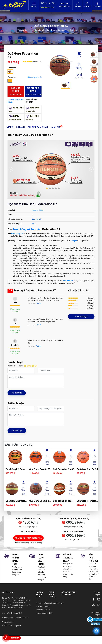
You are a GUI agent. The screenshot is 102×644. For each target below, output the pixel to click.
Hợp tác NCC (16, 613)
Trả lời (39, 304)
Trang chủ (22, 30)
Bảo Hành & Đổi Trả (43, 610)
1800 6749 (31, 522)
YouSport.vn (68, 281)
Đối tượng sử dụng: (15, 219)
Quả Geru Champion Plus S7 (16, 501)
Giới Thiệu (6, 613)
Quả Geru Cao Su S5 (87, 469)
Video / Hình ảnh (16, 127)
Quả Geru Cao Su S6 (64, 469)
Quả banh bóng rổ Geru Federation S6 (63, 501)
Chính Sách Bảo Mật (56, 603)
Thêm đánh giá (81, 316)
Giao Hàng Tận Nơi (43, 606)
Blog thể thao (7, 622)
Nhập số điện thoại (28, 538)
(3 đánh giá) (37, 62)
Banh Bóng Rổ (40, 30)
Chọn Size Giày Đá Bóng (45, 603)
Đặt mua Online (16, 91)
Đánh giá (55, 127)
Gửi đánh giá (17, 393)
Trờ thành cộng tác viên (12, 618)
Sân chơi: (11, 210)
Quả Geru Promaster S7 (88, 501)
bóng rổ (74, 241)
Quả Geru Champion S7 (40, 501)
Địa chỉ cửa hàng (34, 91)
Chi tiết (38, 127)
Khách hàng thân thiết (44, 613)
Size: (10, 215)
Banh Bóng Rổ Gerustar (56, 30)
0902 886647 (76, 522)
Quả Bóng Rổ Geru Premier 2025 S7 (15, 469)
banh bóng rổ (17, 234)
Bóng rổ (30, 30)
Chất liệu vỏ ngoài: (15, 224)
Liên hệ (26, 618)
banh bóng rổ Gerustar (27, 229)
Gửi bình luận (17, 431)
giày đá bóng (45, 7)
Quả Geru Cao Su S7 (40, 469)
